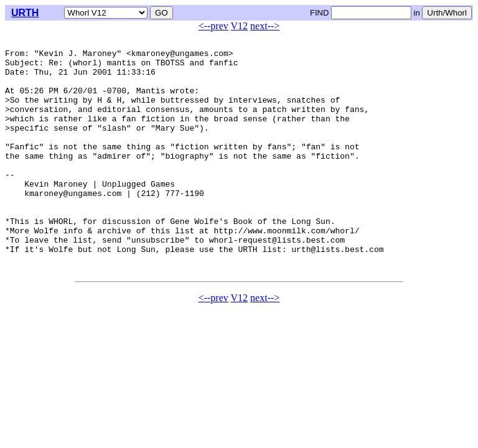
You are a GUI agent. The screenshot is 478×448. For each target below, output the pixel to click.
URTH (25, 13)
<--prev (213, 26)
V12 (240, 26)
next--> (265, 26)
